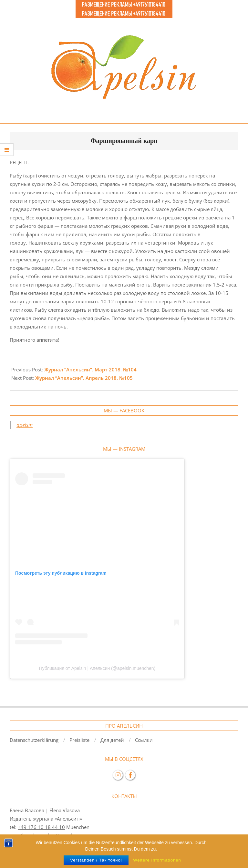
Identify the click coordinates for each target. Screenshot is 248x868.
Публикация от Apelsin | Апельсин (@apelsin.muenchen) (97, 668)
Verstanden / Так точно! (96, 860)
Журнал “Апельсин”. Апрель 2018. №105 (84, 378)
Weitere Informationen (157, 860)
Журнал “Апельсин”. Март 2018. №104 (90, 369)
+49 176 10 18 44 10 (41, 827)
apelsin (25, 425)
